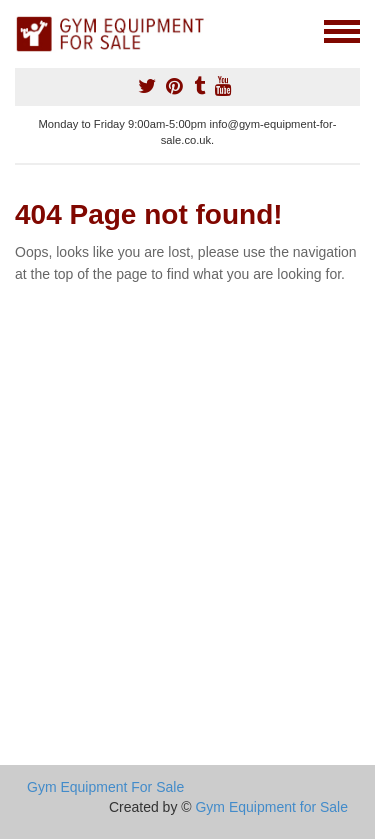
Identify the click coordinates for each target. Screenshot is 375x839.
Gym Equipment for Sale (271, 807)
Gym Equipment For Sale (105, 787)
